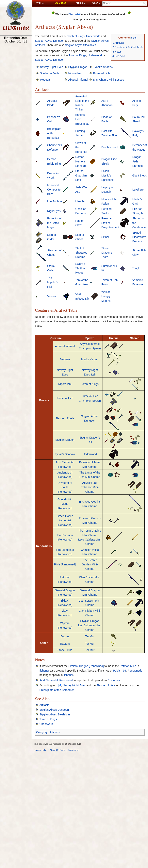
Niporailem (75, 73)
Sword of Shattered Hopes (81, 268)
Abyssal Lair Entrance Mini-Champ (90, 487)
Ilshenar (44, 671)
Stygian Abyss (100, 41)
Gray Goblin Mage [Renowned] (65, 504)
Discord (73, 14)
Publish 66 (119, 671)
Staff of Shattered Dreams (81, 253)
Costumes (114, 680)
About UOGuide (58, 750)
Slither (105, 237)
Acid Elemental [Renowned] (56, 680)
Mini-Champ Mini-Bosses (108, 80)
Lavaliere (138, 190)
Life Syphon (55, 201)
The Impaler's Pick (53, 282)
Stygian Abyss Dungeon (50, 41)
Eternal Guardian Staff (81, 175)
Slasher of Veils (49, 73)
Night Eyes (54, 211)
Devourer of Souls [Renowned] (65, 487)
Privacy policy (41, 750)
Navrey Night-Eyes (51, 67)
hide (133, 38)
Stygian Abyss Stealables (81, 45)
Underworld (93, 36)
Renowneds (135, 671)
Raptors (65, 644)
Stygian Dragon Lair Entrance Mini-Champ (90, 625)
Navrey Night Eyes (74, 685)
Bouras (65, 636)
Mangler (80, 201)
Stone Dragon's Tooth (107, 253)
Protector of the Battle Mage (54, 223)
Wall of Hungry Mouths (106, 296)
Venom (52, 296)
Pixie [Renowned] (65, 564)
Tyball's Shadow (103, 67)
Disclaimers (73, 750)
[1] (57, 685)
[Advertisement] (16, 106)
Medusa (45, 80)
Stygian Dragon (78, 67)
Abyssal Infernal (78, 80)
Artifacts (40, 45)
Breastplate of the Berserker (57, 690)
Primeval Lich (101, 73)
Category (42, 732)
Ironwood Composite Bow (54, 190)
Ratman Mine (128, 666)
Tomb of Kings (76, 36)
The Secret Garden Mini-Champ (90, 565)
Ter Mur (90, 636)
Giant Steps (140, 175)
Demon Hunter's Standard (81, 161)
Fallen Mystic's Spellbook (107, 175)
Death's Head (110, 147)
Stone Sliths (65, 650)
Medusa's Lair (90, 359)
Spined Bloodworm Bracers (139, 237)
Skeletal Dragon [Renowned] (86, 666)
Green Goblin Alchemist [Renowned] (65, 520)
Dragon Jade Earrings (138, 161)
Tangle (136, 268)
